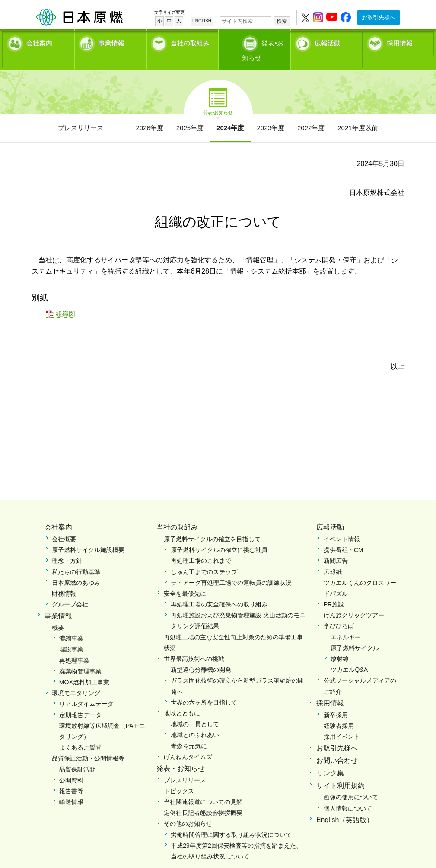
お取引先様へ (379, 18)
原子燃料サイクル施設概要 (88, 535)
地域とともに (182, 698)
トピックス (179, 776)
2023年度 (271, 113)
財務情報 (64, 578)
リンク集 (330, 758)
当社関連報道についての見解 (203, 787)
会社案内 (39, 41)
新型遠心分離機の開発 (201, 655)
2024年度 (230, 113)
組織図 (65, 299)
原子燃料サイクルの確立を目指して (212, 524)
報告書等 (71, 776)
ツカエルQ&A (349, 655)
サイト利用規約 (341, 771)
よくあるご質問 (80, 733)
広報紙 (333, 557)
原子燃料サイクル (355, 633)
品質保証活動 (77, 754)
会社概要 (64, 524)
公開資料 (71, 765)
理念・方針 (67, 546)
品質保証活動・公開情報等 (88, 744)
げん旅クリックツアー (354, 600)
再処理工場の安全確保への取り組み (219, 590)
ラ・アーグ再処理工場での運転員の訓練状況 (231, 568)
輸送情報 (71, 787)
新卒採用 (336, 700)
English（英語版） (345, 805)
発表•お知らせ (263, 41)
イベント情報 (342, 524)
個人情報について (348, 793)
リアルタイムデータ (86, 689)
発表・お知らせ (181, 753)
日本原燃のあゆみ (76, 568)
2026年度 (149, 113)
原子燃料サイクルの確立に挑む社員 (219, 535)
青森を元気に (189, 731)
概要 (58, 613)
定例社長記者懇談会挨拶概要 (203, 798)
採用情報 (400, 41)
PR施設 (334, 590)
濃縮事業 (71, 624)
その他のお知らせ (188, 809)
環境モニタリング (76, 678)
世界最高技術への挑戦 (194, 644)
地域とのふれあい (195, 720)
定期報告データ (80, 700)
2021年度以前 (358, 113)
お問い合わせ (337, 745)
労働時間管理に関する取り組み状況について (231, 820)
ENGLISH (202, 21)
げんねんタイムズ (188, 742)
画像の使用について (351, 782)
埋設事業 (71, 635)
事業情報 (111, 41)
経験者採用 (339, 711)
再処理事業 (74, 645)
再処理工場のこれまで (201, 546)
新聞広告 (336, 546)
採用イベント (342, 721)
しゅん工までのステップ (204, 557)
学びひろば (339, 611)
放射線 (340, 644)
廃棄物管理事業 (80, 656)
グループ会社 (70, 590)
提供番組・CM (344, 535)
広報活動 (328, 41)
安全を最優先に (185, 578)
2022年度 (311, 113)
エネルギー (346, 622)
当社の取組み (190, 41)
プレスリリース (81, 113)
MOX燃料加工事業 (84, 667)
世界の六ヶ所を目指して (204, 687)
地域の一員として (195, 709)
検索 (282, 21)
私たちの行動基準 (76, 557)
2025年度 (190, 113)
